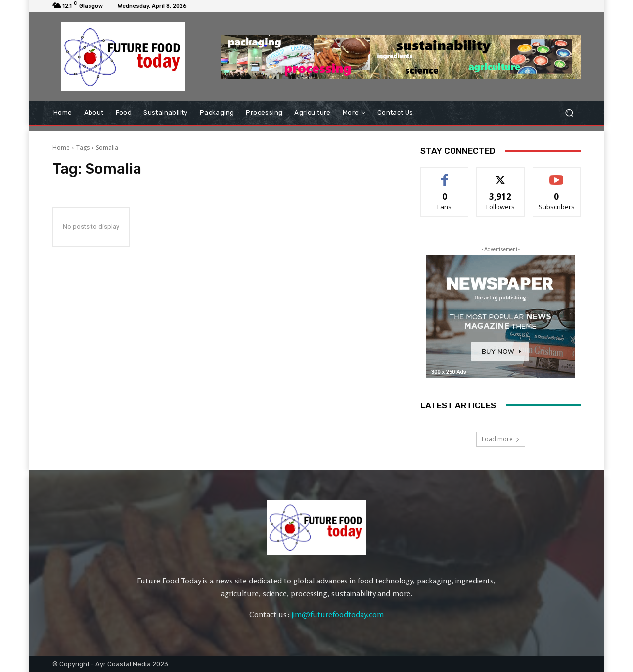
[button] (569, 112)
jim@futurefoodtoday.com (338, 614)
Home (61, 148)
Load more (501, 439)
